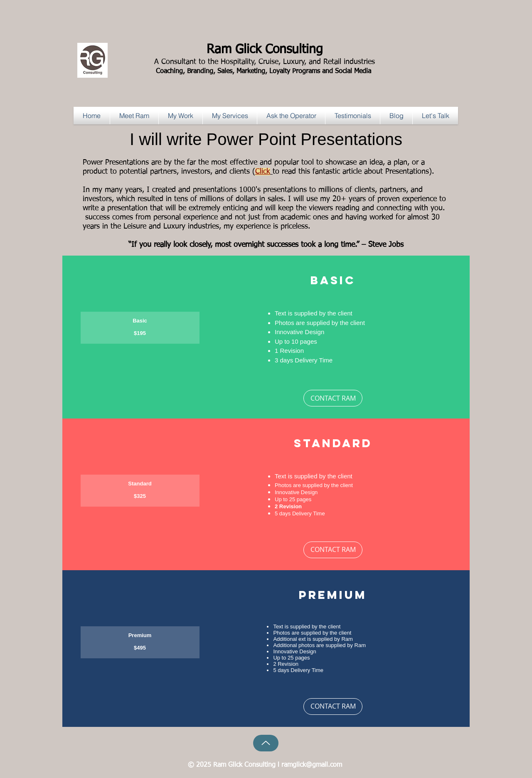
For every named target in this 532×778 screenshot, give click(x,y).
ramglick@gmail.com (312, 765)
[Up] (266, 743)
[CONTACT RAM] (333, 398)
